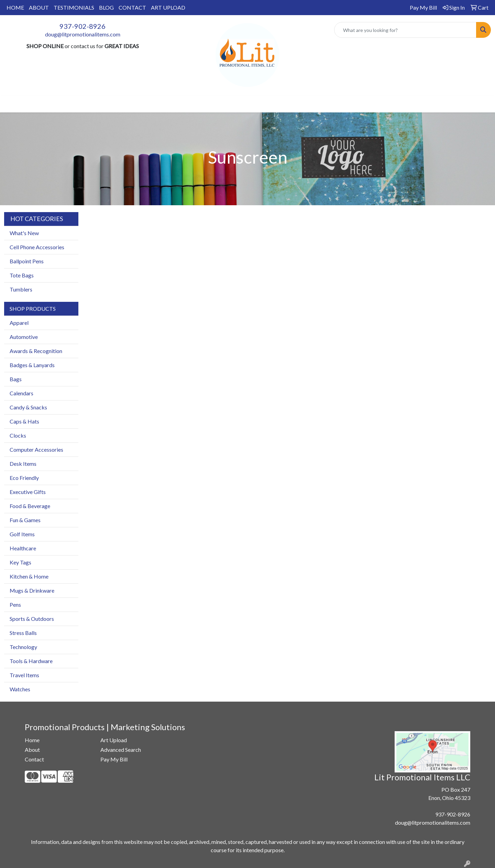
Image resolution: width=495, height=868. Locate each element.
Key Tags (20, 562)
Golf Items (22, 534)
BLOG (106, 7)
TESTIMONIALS (74, 7)
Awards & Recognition (36, 351)
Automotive (24, 337)
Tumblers (21, 289)
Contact (34, 759)
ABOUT (39, 7)
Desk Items (23, 464)
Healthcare (23, 548)
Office (242, 104)
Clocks (18, 435)
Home (32, 740)
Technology (23, 647)
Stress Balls (23, 633)
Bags (181, 104)
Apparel (154, 104)
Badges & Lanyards (32, 365)
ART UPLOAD (168, 7)
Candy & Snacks (28, 407)
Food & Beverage (30, 506)
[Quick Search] (405, 30)
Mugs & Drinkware (32, 590)
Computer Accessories (36, 449)
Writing (311, 104)
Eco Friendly (24, 478)
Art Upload (114, 740)
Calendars (21, 393)
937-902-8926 (82, 26)
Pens (15, 605)
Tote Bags (22, 275)
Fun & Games (25, 520)
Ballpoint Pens (27, 261)
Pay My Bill (114, 759)
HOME (15, 7)
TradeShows (276, 104)
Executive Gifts (28, 492)
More (338, 104)
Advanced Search (121, 750)
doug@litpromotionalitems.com (83, 34)
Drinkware (211, 104)
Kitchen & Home (29, 576)
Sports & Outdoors (32, 619)
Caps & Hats (24, 421)
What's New (24, 233)
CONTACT (132, 7)
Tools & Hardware (31, 661)
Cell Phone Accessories (37, 247)
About (32, 750)
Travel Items (24, 675)
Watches (20, 689)
